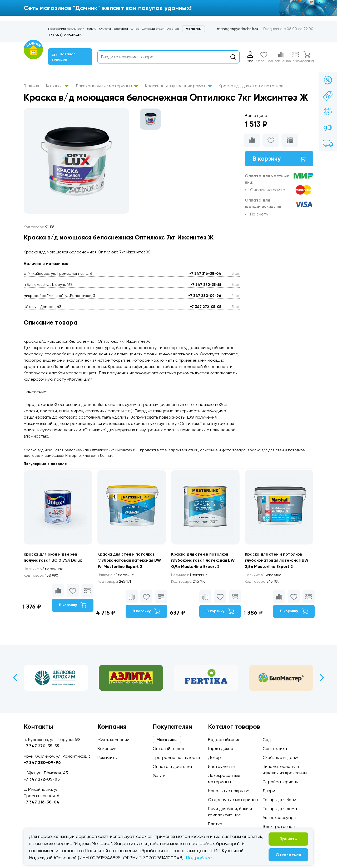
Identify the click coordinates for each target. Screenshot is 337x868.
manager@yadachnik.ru (237, 29)
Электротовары (279, 827)
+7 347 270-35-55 (206, 285)
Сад (267, 740)
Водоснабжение (224, 740)
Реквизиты (107, 757)
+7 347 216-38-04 (205, 274)
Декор (214, 757)
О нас (135, 29)
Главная (31, 86)
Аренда (173, 29)
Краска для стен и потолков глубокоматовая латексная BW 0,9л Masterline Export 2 (204, 560)
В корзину (279, 159)
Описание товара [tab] (51, 322)
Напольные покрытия (229, 791)
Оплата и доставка (114, 29)
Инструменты (222, 766)
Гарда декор (221, 749)
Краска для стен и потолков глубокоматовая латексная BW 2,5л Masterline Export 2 (277, 560)
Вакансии (107, 749)
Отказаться (288, 855)
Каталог (57, 86)
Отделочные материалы (233, 800)
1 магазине (117, 575)
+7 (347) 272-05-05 (65, 35)
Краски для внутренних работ (178, 86)
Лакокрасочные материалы (107, 86)
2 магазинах (44, 569)
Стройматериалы (281, 782)
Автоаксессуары (279, 818)
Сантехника (275, 749)
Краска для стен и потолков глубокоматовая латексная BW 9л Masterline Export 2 (130, 560)
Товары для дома (280, 809)
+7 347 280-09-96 (205, 296)
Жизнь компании (113, 740)
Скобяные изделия (281, 757)
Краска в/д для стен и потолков (251, 86)
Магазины (194, 29)
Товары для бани (279, 800)
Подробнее (199, 858)
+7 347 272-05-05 (205, 307)
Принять (288, 839)
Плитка (215, 824)
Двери (269, 791)
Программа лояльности (66, 29)
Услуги (92, 29)
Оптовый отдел (153, 29)
